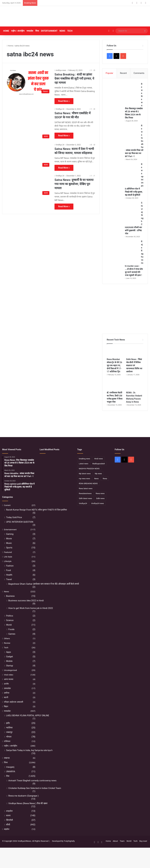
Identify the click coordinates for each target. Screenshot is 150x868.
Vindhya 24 (60, 109)
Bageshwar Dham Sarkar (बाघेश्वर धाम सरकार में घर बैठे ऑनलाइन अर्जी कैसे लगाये (44, 590)
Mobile (9, 668)
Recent (123, 73)
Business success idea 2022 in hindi (26, 607)
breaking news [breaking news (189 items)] (84, 465)
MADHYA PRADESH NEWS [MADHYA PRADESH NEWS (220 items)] (89, 475)
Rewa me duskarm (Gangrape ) (23, 802)
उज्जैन (6, 690)
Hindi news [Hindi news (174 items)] (99, 465)
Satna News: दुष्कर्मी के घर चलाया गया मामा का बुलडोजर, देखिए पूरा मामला (74, 184)
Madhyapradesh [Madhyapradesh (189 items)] (99, 470)
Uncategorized (10, 677)
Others (7, 645)
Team (122, 847)
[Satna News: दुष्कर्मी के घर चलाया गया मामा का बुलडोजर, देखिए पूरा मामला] (29, 185)
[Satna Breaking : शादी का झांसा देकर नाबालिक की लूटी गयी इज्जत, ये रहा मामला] (29, 82)
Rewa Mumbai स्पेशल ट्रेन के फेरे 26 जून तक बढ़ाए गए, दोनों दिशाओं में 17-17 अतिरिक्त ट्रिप (114, 372)
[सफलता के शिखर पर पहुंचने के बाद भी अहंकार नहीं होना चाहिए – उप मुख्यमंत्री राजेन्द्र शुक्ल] (45, 479)
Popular (109, 73)
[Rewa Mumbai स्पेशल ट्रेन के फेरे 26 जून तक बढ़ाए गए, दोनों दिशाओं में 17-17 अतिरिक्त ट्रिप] (115, 358)
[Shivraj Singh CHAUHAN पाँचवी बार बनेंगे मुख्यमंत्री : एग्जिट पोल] (123, 216)
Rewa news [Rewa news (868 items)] (100, 500)
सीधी (8, 831)
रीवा (8, 782)
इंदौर (8, 730)
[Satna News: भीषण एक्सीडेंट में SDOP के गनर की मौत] (29, 124)
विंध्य (37, 31)
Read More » (64, 101)
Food (8, 577)
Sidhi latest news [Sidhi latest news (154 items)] (85, 505)
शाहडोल (9, 817)
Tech (70, 31)
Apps (9, 658)
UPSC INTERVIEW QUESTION (20, 528)
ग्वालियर (9, 734)
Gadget (10, 663)
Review (7, 649)
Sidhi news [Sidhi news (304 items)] (100, 505)
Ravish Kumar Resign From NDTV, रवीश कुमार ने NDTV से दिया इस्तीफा (37, 516)
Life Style (8, 563)
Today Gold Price (14, 524)
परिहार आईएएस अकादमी (14, 708)
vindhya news (61, 70)
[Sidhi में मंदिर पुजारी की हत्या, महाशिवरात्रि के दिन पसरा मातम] (45, 465)
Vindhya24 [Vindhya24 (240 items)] (83, 510)
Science (10, 627)
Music (9, 550)
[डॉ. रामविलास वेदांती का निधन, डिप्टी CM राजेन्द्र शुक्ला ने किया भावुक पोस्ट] (115, 391)
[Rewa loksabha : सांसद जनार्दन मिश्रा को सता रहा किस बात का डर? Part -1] (123, 135)
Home (6, 31)
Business (10, 602)
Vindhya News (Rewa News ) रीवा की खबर (28, 810)
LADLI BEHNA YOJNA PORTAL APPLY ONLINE (28, 722)
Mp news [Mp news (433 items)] (98, 480)
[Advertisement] (100, 16)
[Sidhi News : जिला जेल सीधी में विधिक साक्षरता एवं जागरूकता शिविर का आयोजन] (135, 358)
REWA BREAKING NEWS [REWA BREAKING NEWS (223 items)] (88, 490)
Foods (11, 636)
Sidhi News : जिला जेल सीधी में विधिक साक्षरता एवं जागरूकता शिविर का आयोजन (134, 372)
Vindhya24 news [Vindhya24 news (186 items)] (97, 510)
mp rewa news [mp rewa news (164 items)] (84, 485)
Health (9, 581)
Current (7, 512)
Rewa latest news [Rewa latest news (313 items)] (86, 495)
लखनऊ (7, 764)
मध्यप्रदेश (30, 31)
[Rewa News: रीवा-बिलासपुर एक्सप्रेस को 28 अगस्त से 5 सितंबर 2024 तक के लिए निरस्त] (123, 94)
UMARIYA (11, 778)
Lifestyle (8, 568)
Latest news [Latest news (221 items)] (84, 470)
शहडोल (7, 836)
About (115, 847)
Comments (139, 73)
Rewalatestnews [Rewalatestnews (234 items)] (85, 500)
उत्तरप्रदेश (7, 695)
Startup (10, 672)
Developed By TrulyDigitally (63, 847)
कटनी (6, 704)
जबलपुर (9, 739)
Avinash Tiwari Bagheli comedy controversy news (32, 787)
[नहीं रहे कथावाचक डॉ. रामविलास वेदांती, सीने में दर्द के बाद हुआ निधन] (68, 472)
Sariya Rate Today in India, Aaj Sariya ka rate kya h (29, 757)
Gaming (10, 540)
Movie (9, 545)
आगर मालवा (9, 686)
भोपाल (9, 743)
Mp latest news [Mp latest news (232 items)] (85, 480)
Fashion (10, 572)
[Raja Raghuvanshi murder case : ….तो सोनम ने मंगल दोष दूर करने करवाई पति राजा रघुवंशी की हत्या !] (123, 254)
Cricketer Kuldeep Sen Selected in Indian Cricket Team (35, 795)
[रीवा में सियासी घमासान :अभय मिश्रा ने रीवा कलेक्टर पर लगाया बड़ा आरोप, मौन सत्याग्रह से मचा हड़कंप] (56, 479)
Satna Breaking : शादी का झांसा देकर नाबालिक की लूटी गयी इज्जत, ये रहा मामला (74, 79)
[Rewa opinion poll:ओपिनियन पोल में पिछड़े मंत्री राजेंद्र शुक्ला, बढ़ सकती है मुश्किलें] (123, 174)
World (9, 631)
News (62, 31)
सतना (8, 822)
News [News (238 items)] (96, 485)
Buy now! (143, 847)
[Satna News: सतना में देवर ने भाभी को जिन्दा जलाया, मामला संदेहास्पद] (29, 156)
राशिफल (7, 748)
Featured (8, 559)
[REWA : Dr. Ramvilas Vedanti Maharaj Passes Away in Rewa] (135, 391)
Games (12, 640)
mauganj (10, 773)
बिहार (6, 713)
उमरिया (7, 699)
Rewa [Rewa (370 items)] (105, 485)
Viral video (9, 681)
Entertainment (49, 31)
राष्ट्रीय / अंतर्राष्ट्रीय (18, 31)
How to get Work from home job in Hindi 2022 (31, 615)
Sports (9, 554)
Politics (10, 622)
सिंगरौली (10, 826)
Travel (9, 586)
